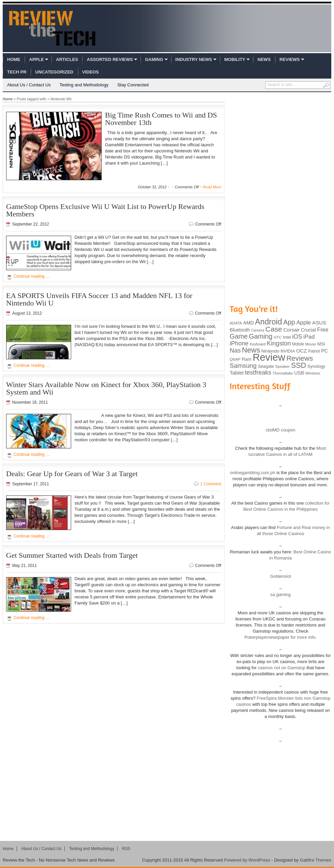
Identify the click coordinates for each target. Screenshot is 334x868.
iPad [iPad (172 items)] (309, 337)
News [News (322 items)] (251, 350)
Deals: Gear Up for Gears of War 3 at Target (72, 474)
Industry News (194, 59)
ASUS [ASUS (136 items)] (319, 323)
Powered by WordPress (247, 860)
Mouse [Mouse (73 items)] (311, 344)
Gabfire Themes (316, 860)
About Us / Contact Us (29, 85)
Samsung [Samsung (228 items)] (243, 366)
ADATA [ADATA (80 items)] (236, 323)
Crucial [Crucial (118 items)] (308, 330)
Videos (91, 72)
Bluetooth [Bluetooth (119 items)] (240, 330)
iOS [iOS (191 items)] (297, 337)
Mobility (235, 59)
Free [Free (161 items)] (323, 330)
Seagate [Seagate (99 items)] (266, 366)
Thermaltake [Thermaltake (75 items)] (283, 373)
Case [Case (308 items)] (274, 329)
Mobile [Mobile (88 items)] (298, 344)
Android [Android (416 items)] (269, 322)
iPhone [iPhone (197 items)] (239, 343)
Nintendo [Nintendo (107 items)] (270, 351)
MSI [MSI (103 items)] (321, 344)
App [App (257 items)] (289, 322)
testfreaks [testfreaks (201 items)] (258, 373)
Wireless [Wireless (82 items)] (313, 373)
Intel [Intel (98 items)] (287, 337)
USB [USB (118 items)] (299, 373)
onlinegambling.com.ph (253, 473)
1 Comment (211, 484)
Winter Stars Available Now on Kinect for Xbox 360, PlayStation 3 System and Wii (106, 388)
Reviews (290, 59)
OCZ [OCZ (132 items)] (302, 351)
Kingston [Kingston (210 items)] (279, 343)
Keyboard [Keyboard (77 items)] (258, 344)
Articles (67, 59)
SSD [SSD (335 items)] (299, 365)
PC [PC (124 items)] (325, 351)
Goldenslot (280, 576)
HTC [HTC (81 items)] (278, 337)
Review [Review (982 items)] (269, 357)
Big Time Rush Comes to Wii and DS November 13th (161, 119)
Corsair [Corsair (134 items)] (291, 330)
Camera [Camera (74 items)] (258, 330)
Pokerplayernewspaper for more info (280, 637)
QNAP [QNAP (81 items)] (235, 359)
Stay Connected (133, 85)
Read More (212, 187)
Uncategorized (54, 72)
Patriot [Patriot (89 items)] (314, 351)
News (264, 59)
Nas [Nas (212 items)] (235, 350)
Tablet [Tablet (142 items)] (237, 373)
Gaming (154, 59)
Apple (36, 59)
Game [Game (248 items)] (239, 336)
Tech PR (17, 72)
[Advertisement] (261, 197)
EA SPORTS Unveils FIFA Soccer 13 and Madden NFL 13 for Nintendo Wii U (99, 299)
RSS (126, 849)
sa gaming (280, 595)
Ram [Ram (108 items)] (247, 359)
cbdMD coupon (280, 430)
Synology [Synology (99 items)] (316, 366)
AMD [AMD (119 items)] (248, 323)
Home (14, 59)
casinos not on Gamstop (281, 668)
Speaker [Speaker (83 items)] (283, 366)
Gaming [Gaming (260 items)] (261, 336)
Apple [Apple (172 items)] (304, 323)
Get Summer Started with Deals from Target (72, 555)
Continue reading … (32, 276)
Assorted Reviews (110, 59)
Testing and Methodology (84, 85)
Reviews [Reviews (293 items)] (300, 358)
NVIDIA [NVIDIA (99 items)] (288, 351)
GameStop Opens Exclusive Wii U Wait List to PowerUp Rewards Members (105, 210)
